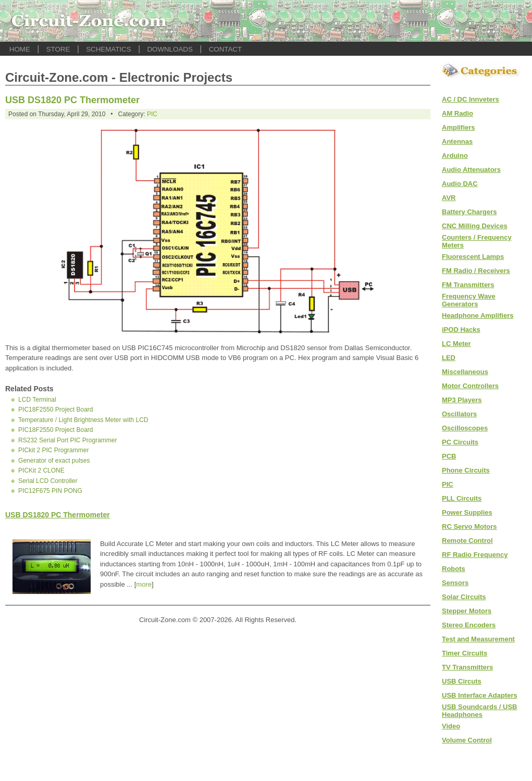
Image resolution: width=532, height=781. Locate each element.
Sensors (455, 583)
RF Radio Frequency (475, 555)
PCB (449, 456)
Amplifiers (459, 127)
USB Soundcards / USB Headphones (479, 711)
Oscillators (459, 414)
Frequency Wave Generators (469, 300)
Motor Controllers (470, 386)
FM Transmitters (468, 285)
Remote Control (467, 541)
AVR (449, 198)
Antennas (457, 141)
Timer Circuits (465, 653)
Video (451, 726)
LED (449, 358)
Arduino (455, 156)
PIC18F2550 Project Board (55, 410)
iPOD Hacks (461, 330)
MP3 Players (462, 400)
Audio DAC (460, 184)
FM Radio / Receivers (476, 271)
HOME (20, 49)
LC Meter (456, 344)
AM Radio (457, 113)
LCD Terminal (37, 400)
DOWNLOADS (170, 49)
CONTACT (225, 49)
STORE (58, 49)
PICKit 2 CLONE (41, 470)
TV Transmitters (467, 667)
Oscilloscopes (465, 428)
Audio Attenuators (471, 170)
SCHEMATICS (108, 49)
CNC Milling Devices (475, 226)
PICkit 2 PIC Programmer (53, 450)
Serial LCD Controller (48, 481)
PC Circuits (460, 442)
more (144, 584)
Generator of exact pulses (54, 461)
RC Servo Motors (469, 526)
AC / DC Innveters (471, 99)
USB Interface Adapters (480, 695)
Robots (454, 569)
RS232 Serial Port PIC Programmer (67, 440)
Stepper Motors (467, 611)
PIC (152, 114)
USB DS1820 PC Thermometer (72, 100)
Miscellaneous (465, 372)
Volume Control (467, 740)
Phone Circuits (466, 470)
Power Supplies (467, 512)
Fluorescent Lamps (473, 257)
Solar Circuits (464, 597)
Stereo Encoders (469, 625)
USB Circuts (462, 681)
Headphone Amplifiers (478, 315)
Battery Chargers (469, 212)
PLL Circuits (462, 498)
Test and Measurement (478, 639)
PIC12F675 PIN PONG (50, 491)
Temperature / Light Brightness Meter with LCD (83, 420)
